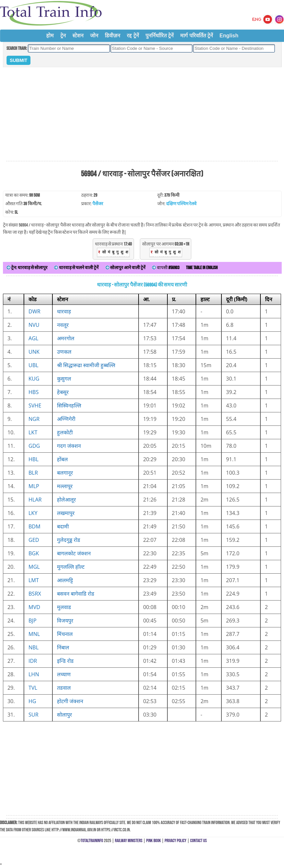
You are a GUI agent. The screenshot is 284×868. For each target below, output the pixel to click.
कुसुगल (64, 379)
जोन (94, 36)
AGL (33, 338)
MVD (34, 607)
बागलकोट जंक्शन (74, 553)
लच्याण (64, 674)
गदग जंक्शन (69, 446)
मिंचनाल (65, 634)
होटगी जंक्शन (70, 701)
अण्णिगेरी (66, 419)
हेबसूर (63, 392)
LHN (34, 674)
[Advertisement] (142, 114)
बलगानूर (65, 473)
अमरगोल (66, 338)
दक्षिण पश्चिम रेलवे (181, 204)
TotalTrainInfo (92, 841)
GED (34, 540)
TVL (33, 688)
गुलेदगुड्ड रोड (69, 540)
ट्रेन (63, 36)
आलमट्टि (65, 580)
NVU (34, 325)
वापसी (166, 268)
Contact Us (199, 841)
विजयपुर (65, 621)
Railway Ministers (129, 841)
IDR (33, 661)
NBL (34, 647)
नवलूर (63, 325)
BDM (34, 526)
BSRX (35, 594)
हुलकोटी (65, 432)
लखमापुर (66, 513)
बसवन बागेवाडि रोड (76, 594)
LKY (33, 513)
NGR (34, 419)
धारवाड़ (64, 311)
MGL (34, 567)
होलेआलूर (66, 500)
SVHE (35, 405)
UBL (33, 365)
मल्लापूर (65, 486)
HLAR (35, 500)
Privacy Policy (176, 841)
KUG (34, 379)
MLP (34, 486)
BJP (32, 621)
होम (50, 36)
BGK (34, 553)
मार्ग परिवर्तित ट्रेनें (197, 36)
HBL (33, 459)
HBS (34, 392)
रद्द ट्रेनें (133, 36)
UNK (34, 352)
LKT (33, 432)
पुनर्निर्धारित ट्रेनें (160, 36)
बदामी (63, 526)
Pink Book (153, 841)
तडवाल (64, 688)
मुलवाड (64, 607)
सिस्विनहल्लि (69, 405)
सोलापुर (65, 715)
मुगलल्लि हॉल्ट (71, 567)
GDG (34, 446)
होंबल (62, 459)
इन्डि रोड (65, 661)
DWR (34, 311)
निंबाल (63, 647)
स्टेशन (78, 36)
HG (32, 701)
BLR (33, 473)
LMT (34, 580)
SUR (33, 715)
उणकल (64, 352)
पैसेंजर (98, 204)
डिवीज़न (113, 36)
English (229, 36)
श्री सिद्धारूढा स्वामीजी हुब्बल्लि (86, 365)
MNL (34, 634)
